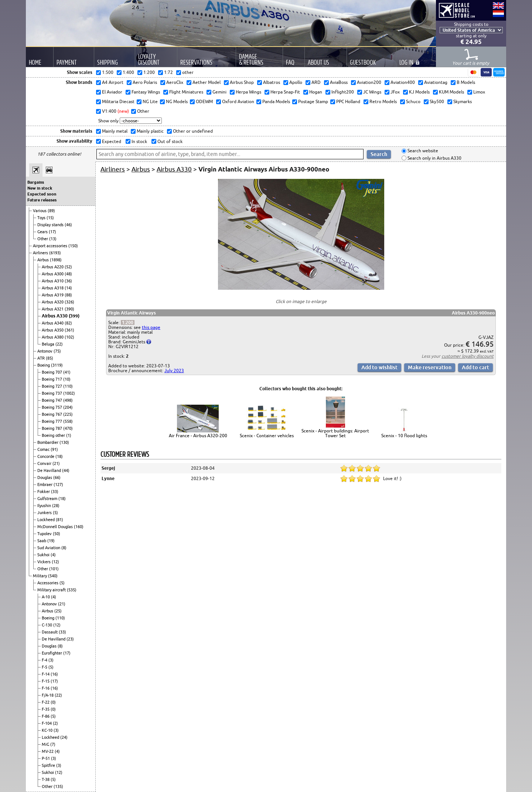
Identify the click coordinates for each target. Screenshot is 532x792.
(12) (55, 562)
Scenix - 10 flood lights (404, 436)
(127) (58, 485)
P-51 (46, 758)
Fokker (44, 492)
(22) (59, 344)
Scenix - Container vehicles (267, 436)
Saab (42, 541)
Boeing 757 (52, 407)
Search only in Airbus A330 (434, 158)
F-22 (46, 702)
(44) (66, 470)
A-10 (46, 597)
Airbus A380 (53, 337)
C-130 (47, 625)
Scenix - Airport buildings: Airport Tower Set (335, 433)
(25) (58, 611)
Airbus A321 (53, 309)
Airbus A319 (53, 295)
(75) (57, 351)
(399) (74, 316)
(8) (64, 548)
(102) (69, 337)
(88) (68, 295)
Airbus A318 (53, 288)
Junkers (45, 513)
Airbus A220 (53, 267)
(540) (53, 576)
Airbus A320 (53, 302)
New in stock (40, 188)
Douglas (45, 477)
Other (43, 239)
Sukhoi (44, 555)
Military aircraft (52, 590)
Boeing (44, 365)
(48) (68, 274)
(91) (54, 449)
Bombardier (48, 442)
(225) (68, 414)
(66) (57, 477)
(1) (69, 435)
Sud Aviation (49, 548)
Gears (43, 232)
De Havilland (50, 470)
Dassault (50, 632)
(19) (51, 541)
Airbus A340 (53, 323)
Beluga (49, 344)
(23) (70, 639)
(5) (55, 513)
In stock (139, 141)
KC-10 (48, 730)
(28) (56, 506)
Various (40, 211)
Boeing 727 (52, 386)
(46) (68, 225)
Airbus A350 (53, 330)
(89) (51, 211)
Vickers (45, 562)
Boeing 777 (52, 421)
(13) (53, 239)
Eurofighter (52, 653)
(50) (57, 534)
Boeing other (54, 435)
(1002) (69, 393)
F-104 (47, 723)
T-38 (46, 779)
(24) (64, 737)
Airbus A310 (53, 281)
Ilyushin (45, 506)
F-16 (46, 688)
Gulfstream (48, 499)
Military (40, 576)
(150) (73, 246)
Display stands (51, 225)
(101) (54, 569)
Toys (42, 218)
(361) (69, 330)
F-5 (45, 667)
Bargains (36, 182)
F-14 (46, 674)
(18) (59, 456)
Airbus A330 (55, 316)
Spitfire (49, 765)
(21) (56, 463)
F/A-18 (48, 695)
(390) (69, 309)
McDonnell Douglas (56, 527)
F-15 (46, 681)
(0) (53, 702)
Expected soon (42, 194)
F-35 (46, 709)
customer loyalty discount (468, 356)
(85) (50, 358)
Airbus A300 (53, 274)
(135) (58, 786)
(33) (55, 492)
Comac (44, 449)
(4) (53, 555)
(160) (79, 527)
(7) (53, 744)
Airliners (41, 253)
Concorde (46, 456)
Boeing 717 (52, 379)
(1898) (56, 260)
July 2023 (174, 370)
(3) (51, 660)
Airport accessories (51, 246)
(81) (59, 520)
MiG (46, 744)
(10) (67, 379)
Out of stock (169, 141)
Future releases (42, 200)
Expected (111, 141)
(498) (68, 400)
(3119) (57, 365)
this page (151, 327)
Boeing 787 (52, 428)
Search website (422, 151)
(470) (68, 428)
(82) (68, 323)
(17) (52, 232)
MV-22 (48, 751)
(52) (68, 267)
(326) (69, 302)
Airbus (44, 260)
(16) (54, 674)
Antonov (45, 351)
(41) (67, 372)
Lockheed (47, 520)
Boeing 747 (52, 400)
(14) (68, 288)
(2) (55, 723)
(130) (64, 442)
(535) (72, 590)
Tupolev (45, 534)
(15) (50, 218)
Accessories (48, 583)
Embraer (45, 485)
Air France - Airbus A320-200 (198, 436)
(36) (68, 281)
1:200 (128, 322)
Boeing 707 (52, 372)
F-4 (45, 660)
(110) (68, 386)
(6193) (55, 253)
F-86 (46, 716)
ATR (42, 358)
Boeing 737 (52, 393)
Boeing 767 (52, 414)
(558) (68, 421)
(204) (68, 407)
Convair (45, 463)
